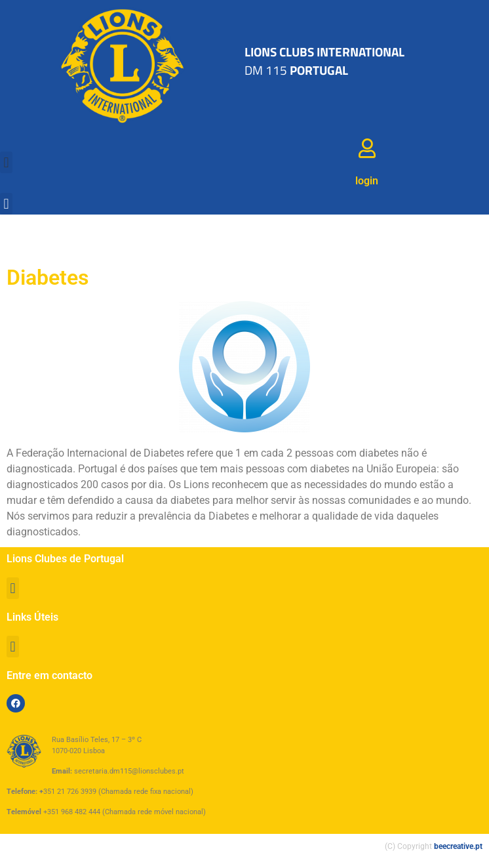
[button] (6, 162)
